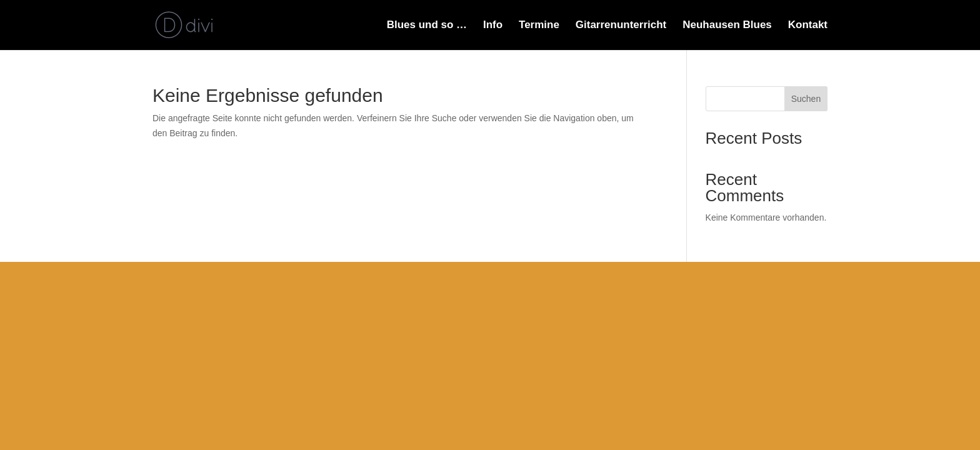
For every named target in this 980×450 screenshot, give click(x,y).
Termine (539, 26)
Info (493, 26)
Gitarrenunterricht (621, 26)
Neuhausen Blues (727, 26)
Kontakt (808, 26)
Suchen (806, 99)
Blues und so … (427, 26)
